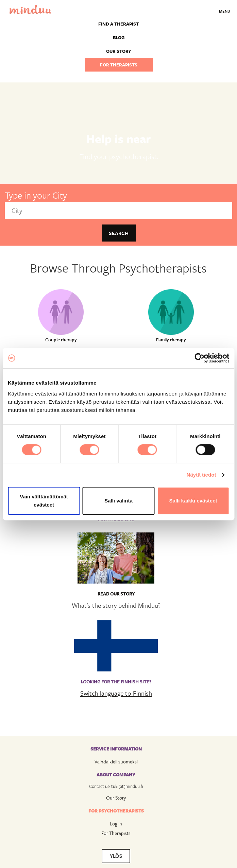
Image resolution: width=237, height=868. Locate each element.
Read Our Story (116, 594)
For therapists (119, 65)
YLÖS (116, 856)
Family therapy (171, 340)
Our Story (116, 798)
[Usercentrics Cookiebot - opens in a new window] (199, 358)
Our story (119, 51)
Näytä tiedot (201, 475)
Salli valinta (118, 501)
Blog (119, 37)
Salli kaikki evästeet (193, 501)
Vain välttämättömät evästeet (44, 501)
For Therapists (116, 833)
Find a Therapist (118, 24)
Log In (116, 824)
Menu (225, 11)
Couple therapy (61, 340)
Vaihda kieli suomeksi (116, 762)
